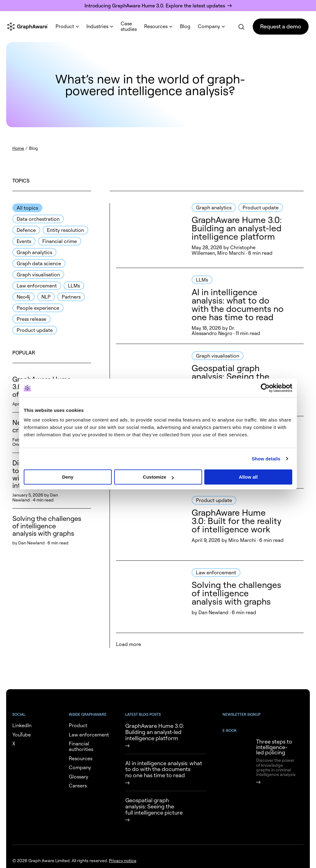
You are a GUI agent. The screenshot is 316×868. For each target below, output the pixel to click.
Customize (158, 477)
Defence (26, 230)
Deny (68, 477)
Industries (97, 26)
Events (24, 241)
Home (18, 148)
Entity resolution (65, 230)
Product (65, 26)
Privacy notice (123, 860)
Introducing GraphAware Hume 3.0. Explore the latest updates (155, 6)
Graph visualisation (38, 275)
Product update (35, 330)
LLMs (74, 286)
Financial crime (60, 241)
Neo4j (23, 297)
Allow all (248, 477)
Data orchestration (38, 219)
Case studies (129, 26)
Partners (71, 297)
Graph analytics (34, 252)
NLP (46, 297)
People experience (38, 308)
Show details (266, 459)
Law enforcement (37, 286)
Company (209, 26)
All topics (27, 208)
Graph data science (39, 263)
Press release (31, 319)
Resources (156, 26)
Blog (185, 26)
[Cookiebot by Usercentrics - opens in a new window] (265, 388)
